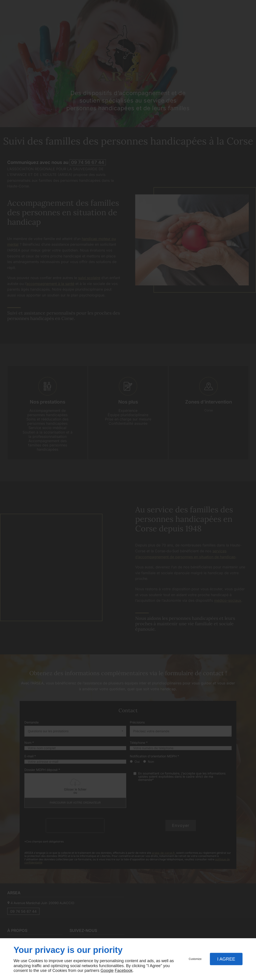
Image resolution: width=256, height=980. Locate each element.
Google (107, 971)
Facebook (124, 971)
